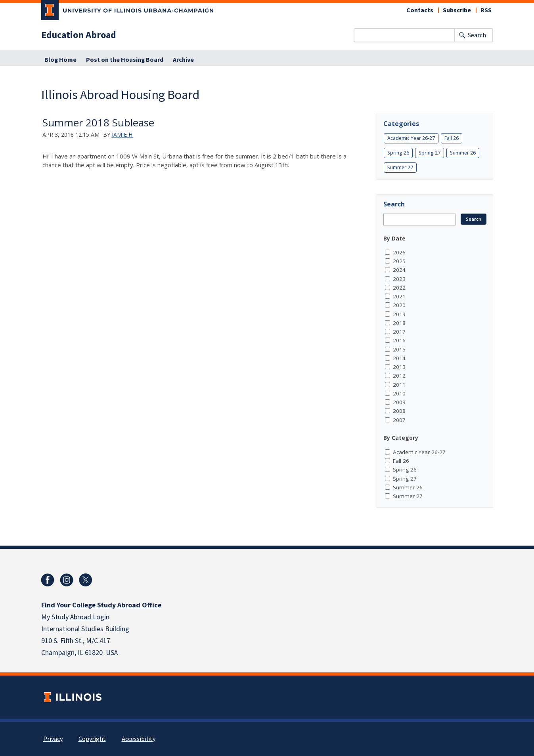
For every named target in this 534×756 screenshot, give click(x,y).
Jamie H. (123, 135)
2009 (399, 402)
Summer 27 (400, 167)
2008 (399, 411)
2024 (399, 270)
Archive (183, 60)
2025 (399, 261)
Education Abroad (79, 35)
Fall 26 (452, 138)
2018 (399, 323)
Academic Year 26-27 (411, 138)
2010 (399, 393)
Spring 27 (430, 153)
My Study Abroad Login (75, 617)
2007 (399, 420)
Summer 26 (463, 153)
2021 (399, 296)
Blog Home (60, 60)
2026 (399, 252)
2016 (399, 340)
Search (477, 35)
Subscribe (457, 10)
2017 (399, 332)
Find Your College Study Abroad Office (101, 605)
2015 (399, 349)
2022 (399, 288)
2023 (399, 279)
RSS (486, 10)
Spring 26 (398, 153)
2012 (399, 376)
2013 (399, 367)
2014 (399, 358)
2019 (399, 314)
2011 (399, 385)
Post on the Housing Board (125, 60)
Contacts (420, 10)
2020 (399, 305)
